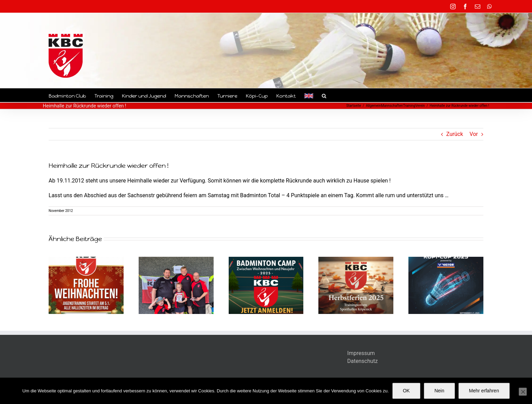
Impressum (361, 353)
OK (406, 391)
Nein (439, 391)
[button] (324, 95)
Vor (474, 134)
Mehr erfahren (484, 391)
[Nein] (523, 392)
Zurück (455, 134)
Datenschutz (362, 361)
